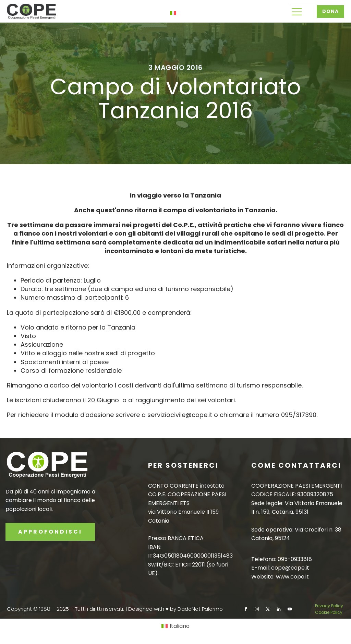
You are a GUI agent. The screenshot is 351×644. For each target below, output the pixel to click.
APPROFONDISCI (50, 532)
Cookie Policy (329, 612)
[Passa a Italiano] (175, 626)
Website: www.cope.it (280, 577)
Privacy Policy (330, 606)
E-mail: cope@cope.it (280, 568)
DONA (330, 11)
